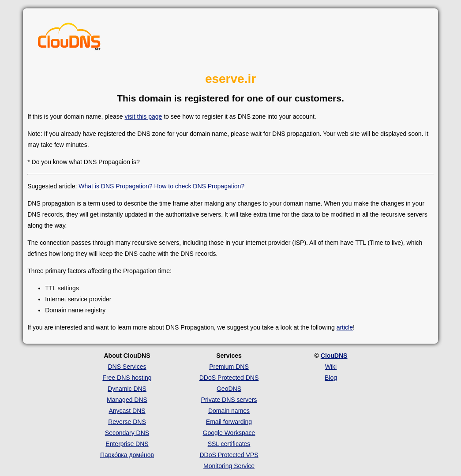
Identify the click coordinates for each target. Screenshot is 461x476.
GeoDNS (229, 389)
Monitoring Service (229, 466)
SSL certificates (229, 444)
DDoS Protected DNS (229, 378)
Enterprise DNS (127, 444)
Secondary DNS (127, 433)
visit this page (143, 116)
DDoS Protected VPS (229, 455)
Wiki (331, 367)
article (345, 327)
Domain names (229, 411)
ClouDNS (334, 356)
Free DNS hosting (127, 378)
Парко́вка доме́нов (127, 455)
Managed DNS (127, 400)
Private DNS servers (229, 400)
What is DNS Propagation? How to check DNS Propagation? (161, 186)
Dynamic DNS (127, 389)
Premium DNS (229, 367)
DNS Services (127, 367)
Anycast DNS (127, 411)
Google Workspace (229, 433)
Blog (331, 378)
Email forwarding (229, 422)
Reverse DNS (127, 422)
